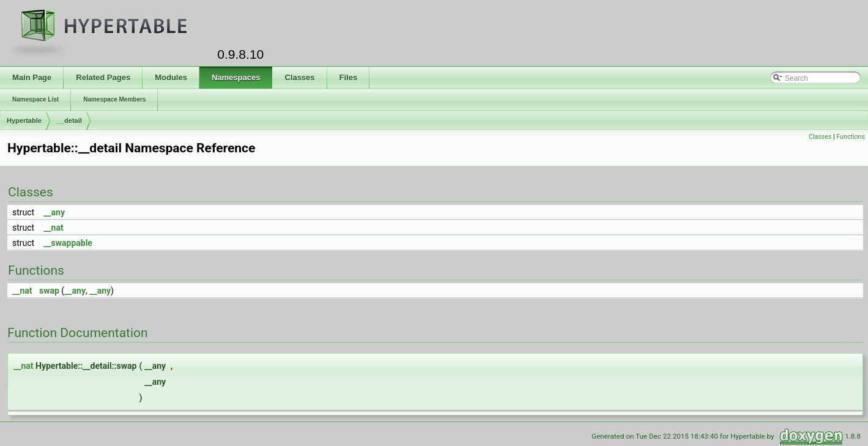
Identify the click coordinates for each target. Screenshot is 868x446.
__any (54, 212)
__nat (54, 228)
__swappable (68, 243)
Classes (820, 137)
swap (49, 291)
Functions (851, 137)
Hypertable (24, 121)
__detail (69, 121)
